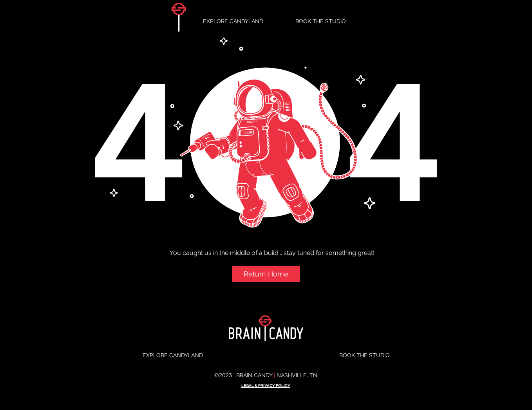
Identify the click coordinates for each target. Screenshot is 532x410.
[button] (266, 274)
